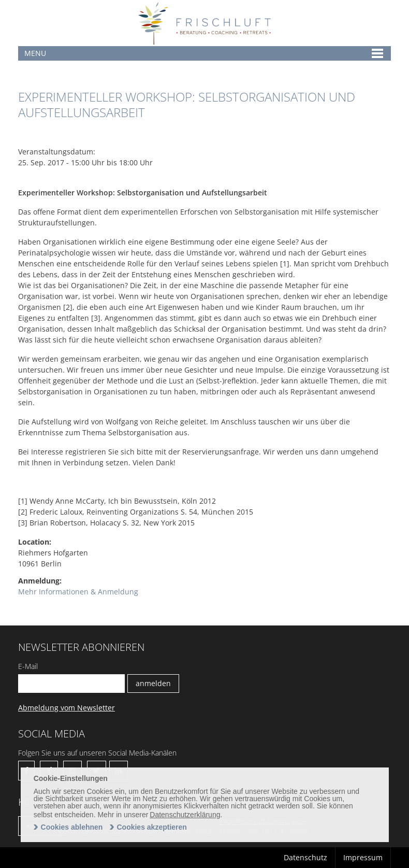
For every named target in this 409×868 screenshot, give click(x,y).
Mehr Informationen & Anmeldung (78, 592)
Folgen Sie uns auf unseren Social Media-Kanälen (97, 753)
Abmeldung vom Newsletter (67, 708)
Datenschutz (305, 857)
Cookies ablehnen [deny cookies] (72, 827)
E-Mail (28, 666)
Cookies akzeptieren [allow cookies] (151, 827)
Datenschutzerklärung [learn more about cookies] (185, 815)
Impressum (363, 857)
